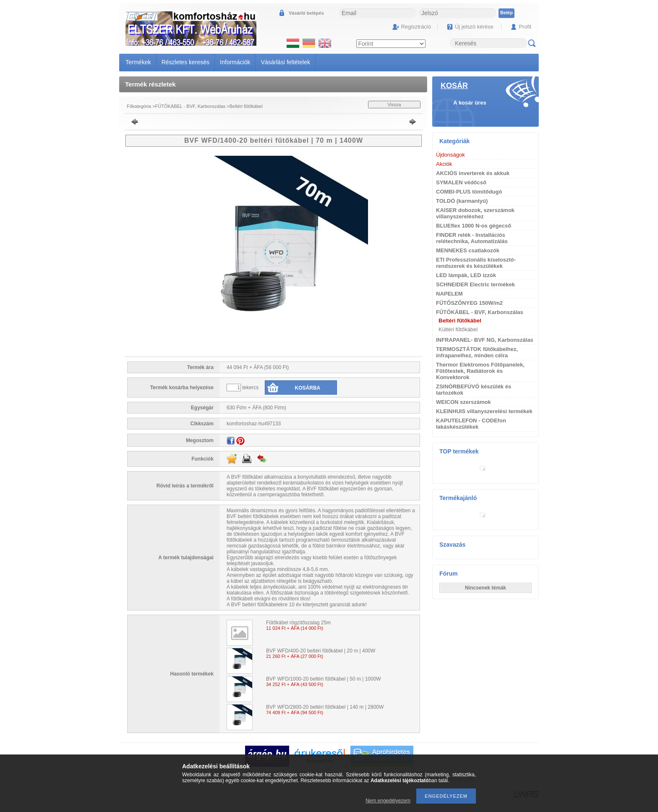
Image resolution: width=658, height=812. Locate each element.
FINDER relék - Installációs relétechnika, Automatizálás (472, 238)
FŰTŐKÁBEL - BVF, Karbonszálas (191, 106)
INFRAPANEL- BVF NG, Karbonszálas (485, 340)
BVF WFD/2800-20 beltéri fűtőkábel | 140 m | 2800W (325, 707)
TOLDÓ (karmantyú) (462, 201)
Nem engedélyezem (388, 801)
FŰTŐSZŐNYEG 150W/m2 (469, 303)
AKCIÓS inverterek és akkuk (473, 173)
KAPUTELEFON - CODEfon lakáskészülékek (471, 424)
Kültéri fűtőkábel (458, 329)
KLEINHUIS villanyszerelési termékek (484, 411)
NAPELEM (449, 294)
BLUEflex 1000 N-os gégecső (474, 226)
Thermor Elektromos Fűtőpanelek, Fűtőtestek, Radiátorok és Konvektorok (480, 371)
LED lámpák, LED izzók (466, 275)
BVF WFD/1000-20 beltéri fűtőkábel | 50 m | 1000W (324, 679)
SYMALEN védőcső (461, 182)
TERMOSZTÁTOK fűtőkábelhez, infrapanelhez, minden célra (477, 352)
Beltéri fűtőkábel (246, 106)
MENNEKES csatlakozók (468, 250)
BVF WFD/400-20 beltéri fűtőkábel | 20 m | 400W (321, 651)
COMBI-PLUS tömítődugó (469, 192)
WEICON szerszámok (463, 402)
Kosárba (308, 388)
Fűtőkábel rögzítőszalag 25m (298, 623)
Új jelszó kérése (474, 27)
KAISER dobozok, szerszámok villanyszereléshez (475, 213)
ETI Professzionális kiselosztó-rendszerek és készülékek (476, 263)
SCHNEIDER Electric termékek (475, 284)
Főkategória (139, 106)
